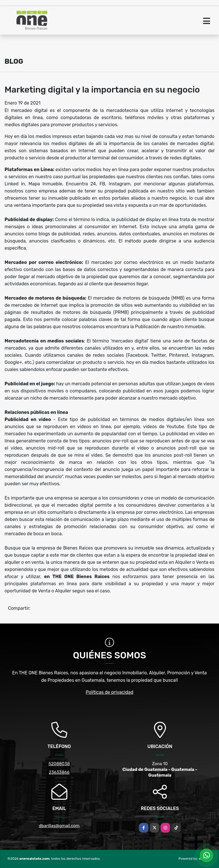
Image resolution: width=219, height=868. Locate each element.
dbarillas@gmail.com (59, 826)
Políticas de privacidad (110, 692)
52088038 (59, 764)
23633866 (59, 772)
